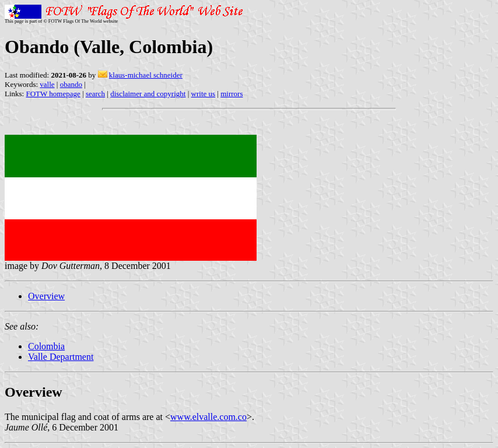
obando (71, 84)
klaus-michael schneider (146, 75)
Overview (46, 296)
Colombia (46, 346)
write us (204, 94)
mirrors (232, 94)
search (95, 94)
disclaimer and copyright (148, 94)
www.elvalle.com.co (208, 417)
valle (47, 84)
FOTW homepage (53, 94)
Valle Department (61, 357)
